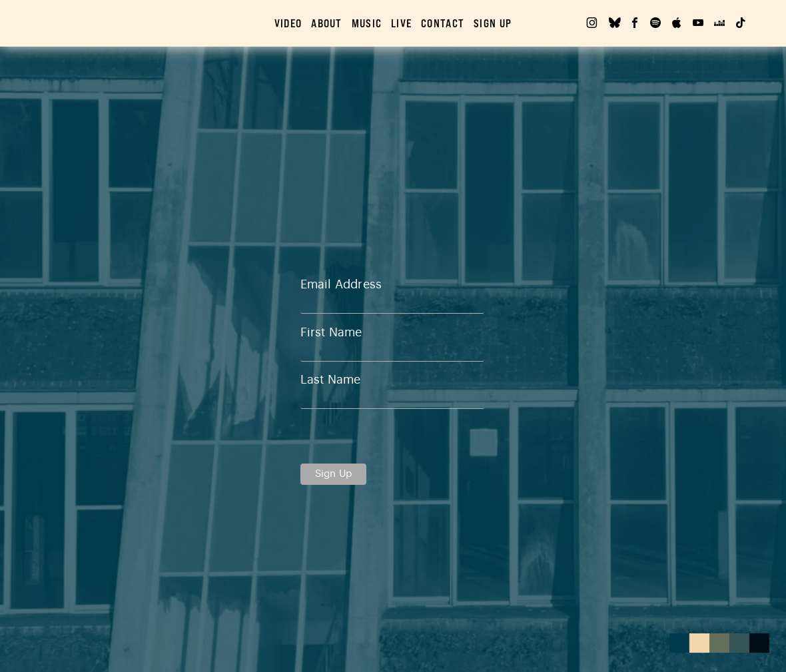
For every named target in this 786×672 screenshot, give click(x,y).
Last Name (331, 380)
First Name (331, 332)
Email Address (341, 284)
